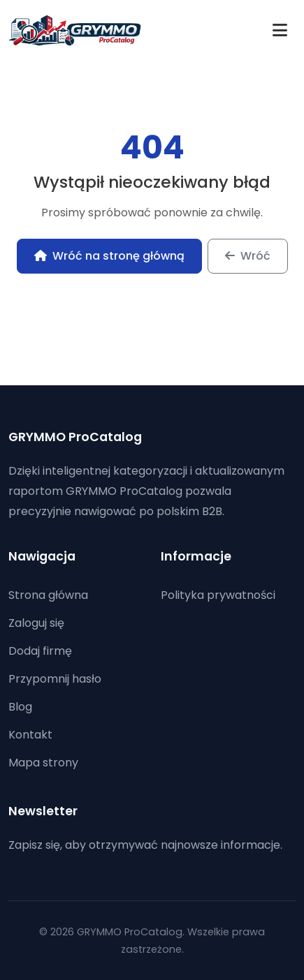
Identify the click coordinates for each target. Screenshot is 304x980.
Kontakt (30, 735)
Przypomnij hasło (55, 679)
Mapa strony (43, 763)
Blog (20, 707)
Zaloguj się (36, 623)
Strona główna (48, 595)
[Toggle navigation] (280, 30)
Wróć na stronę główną (109, 256)
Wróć (248, 256)
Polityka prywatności (218, 595)
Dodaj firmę (40, 651)
